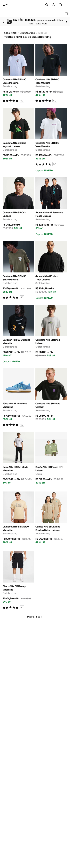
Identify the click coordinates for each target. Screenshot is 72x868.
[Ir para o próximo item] (66, 22)
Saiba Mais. (45, 24)
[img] (60, 5)
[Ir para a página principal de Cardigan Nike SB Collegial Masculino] (18, 334)
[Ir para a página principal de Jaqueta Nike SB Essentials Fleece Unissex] (51, 207)
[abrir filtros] (67, 13)
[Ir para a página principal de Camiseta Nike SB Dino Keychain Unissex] (18, 135)
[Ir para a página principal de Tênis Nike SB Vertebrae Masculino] (18, 398)
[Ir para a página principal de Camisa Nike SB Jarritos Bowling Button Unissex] (51, 519)
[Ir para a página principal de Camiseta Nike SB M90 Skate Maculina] (18, 73)
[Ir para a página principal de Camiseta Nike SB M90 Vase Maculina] (51, 73)
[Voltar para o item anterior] (3, 22)
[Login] (53, 5)
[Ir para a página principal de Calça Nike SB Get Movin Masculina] (18, 459)
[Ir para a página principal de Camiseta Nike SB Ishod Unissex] (51, 332)
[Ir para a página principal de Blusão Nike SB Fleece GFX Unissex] (51, 459)
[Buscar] (47, 5)
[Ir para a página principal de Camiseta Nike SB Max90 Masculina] (18, 519)
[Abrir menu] (67, 5)
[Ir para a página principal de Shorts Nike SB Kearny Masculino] (18, 580)
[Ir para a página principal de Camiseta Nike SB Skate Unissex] (51, 396)
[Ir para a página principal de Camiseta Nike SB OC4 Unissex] (18, 205)
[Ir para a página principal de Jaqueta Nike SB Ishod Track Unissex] (51, 270)
